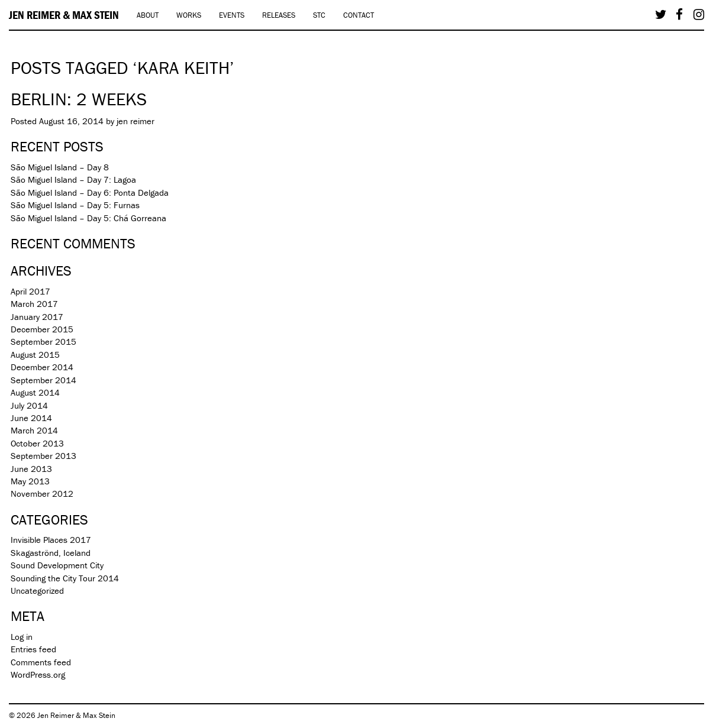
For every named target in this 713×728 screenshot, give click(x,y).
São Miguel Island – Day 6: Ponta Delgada (90, 192)
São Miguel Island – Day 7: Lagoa (73, 179)
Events (232, 15)
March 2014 (34, 430)
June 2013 (31, 469)
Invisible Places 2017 (51, 540)
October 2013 (37, 443)
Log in (22, 637)
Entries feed (33, 649)
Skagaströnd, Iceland (51, 553)
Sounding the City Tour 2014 (65, 578)
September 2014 (43, 380)
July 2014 (29, 405)
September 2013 (43, 456)
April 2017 (30, 291)
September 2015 (43, 342)
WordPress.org (38, 674)
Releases (279, 15)
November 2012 (42, 494)
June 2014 (31, 418)
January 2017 (37, 317)
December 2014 (42, 367)
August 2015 (35, 355)
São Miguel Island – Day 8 (60, 167)
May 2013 (30, 481)
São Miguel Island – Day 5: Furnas (75, 205)
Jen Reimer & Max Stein (64, 15)
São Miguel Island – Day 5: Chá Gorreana (88, 218)
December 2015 (42, 329)
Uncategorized (37, 591)
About (148, 15)
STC (319, 15)
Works (189, 15)
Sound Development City (57, 565)
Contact (359, 15)
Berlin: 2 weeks (79, 99)
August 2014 (35, 392)
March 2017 (34, 304)
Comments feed (41, 662)
